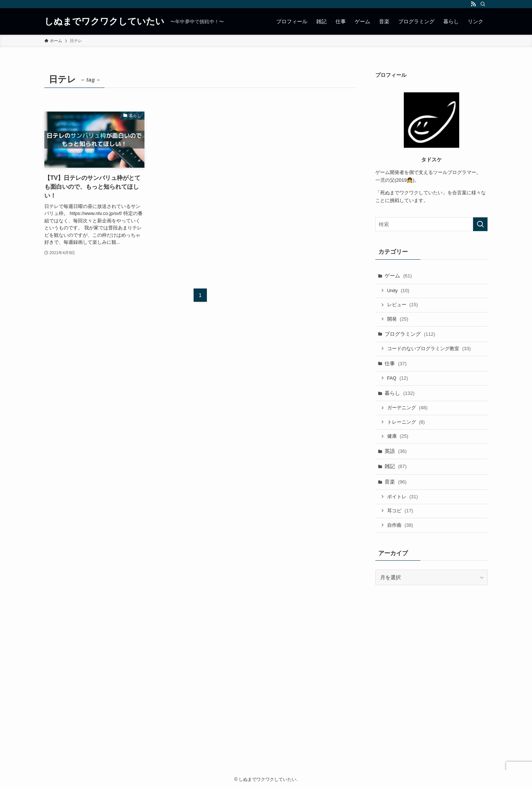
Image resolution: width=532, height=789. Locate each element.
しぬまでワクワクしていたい (104, 21)
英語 (396, 451)
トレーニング (406, 422)
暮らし (400, 393)
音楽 (396, 482)
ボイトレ (403, 497)
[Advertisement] (266, 691)
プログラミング (410, 334)
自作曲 (400, 525)
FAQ (398, 378)
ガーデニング (407, 408)
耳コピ (400, 511)
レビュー (403, 305)
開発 (398, 319)
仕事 (396, 363)
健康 (398, 436)
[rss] (473, 4)
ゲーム (398, 276)
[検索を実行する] (480, 224)
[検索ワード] (432, 224)
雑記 (396, 466)
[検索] (483, 4)
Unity (398, 291)
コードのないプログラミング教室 (429, 349)
